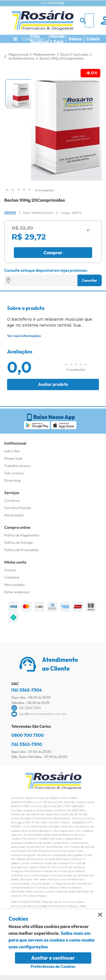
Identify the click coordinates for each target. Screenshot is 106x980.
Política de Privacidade (21, 550)
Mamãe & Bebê (57, 39)
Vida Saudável (39, 39)
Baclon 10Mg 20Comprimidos (62, 58)
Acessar (10, 570)
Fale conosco (14, 473)
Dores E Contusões (75, 54)
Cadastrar (12, 577)
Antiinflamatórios (22, 58)
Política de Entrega (18, 543)
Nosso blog (12, 480)
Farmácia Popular (18, 508)
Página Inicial (18, 54)
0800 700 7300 (28, 735)
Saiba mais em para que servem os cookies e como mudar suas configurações (52, 940)
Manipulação (14, 515)
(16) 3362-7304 (27, 690)
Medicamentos (45, 54)
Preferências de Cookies (53, 966)
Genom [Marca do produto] (10, 213)
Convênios (12, 500)
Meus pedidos (14, 585)
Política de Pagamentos (22, 535)
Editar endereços (17, 592)
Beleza (75, 39)
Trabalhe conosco (18, 466)
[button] (19, 94)
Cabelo (93, 39)
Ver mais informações (24, 336)
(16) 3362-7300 (27, 744)
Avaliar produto (53, 384)
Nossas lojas (13, 458)
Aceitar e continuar (53, 958)
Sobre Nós (12, 451)
